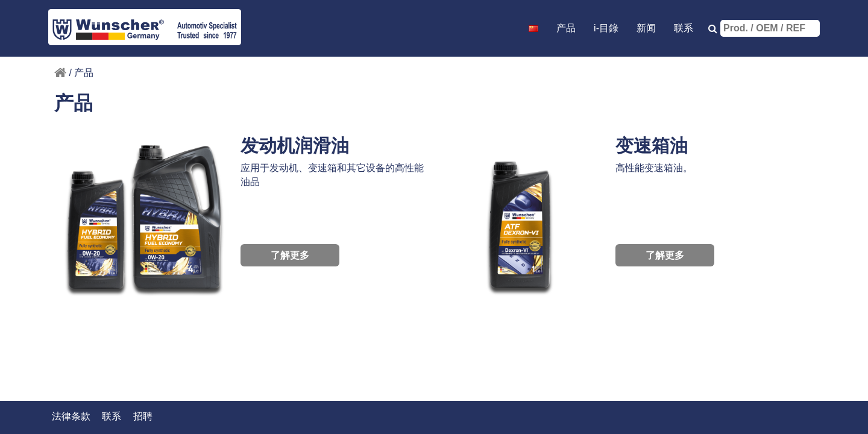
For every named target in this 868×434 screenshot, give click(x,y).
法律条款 (71, 416)
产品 (566, 28)
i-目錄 (606, 28)
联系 (684, 28)
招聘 (143, 416)
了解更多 (290, 255)
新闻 (646, 28)
